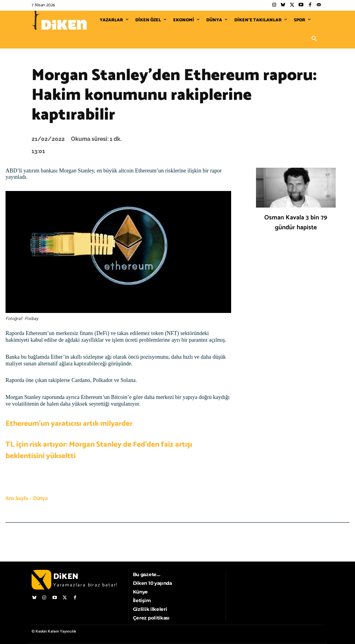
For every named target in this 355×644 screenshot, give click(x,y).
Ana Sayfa (17, 498)
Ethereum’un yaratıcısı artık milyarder (69, 424)
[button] (314, 39)
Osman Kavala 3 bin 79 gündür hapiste (296, 223)
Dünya (40, 498)
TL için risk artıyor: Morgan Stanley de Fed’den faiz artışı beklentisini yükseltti (99, 450)
